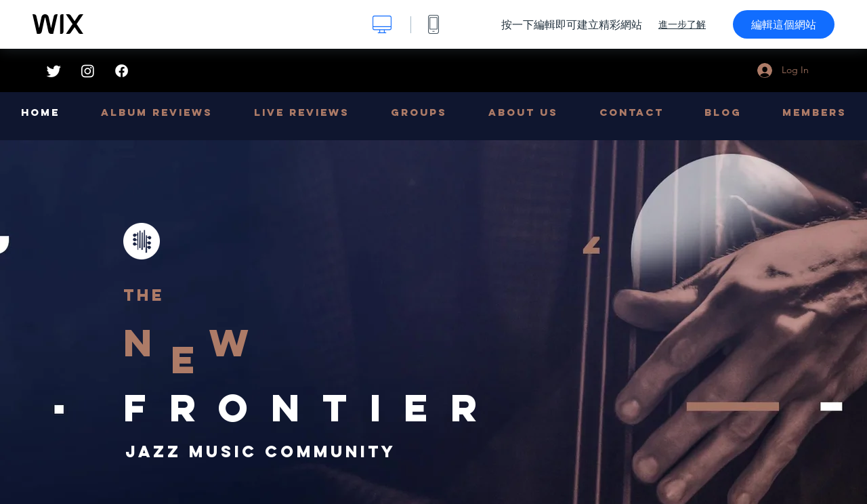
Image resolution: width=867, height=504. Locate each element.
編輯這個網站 (784, 24)
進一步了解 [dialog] (682, 24)
